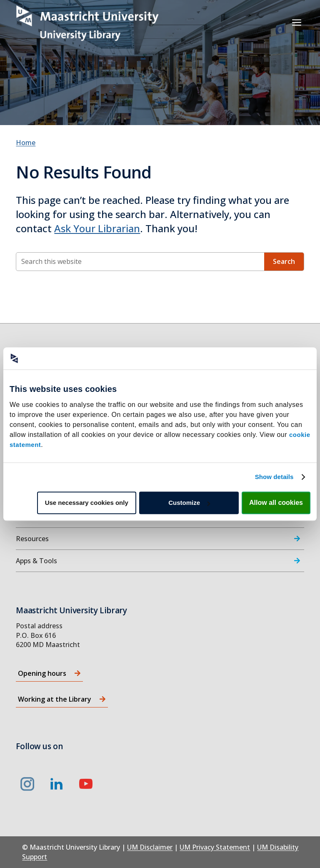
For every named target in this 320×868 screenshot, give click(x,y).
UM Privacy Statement (215, 847)
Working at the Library (55, 699)
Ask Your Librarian (97, 228)
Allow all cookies (276, 503)
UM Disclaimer (150, 847)
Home (26, 143)
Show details (274, 477)
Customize (189, 503)
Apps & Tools (36, 561)
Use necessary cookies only (87, 503)
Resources (32, 539)
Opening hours (42, 673)
